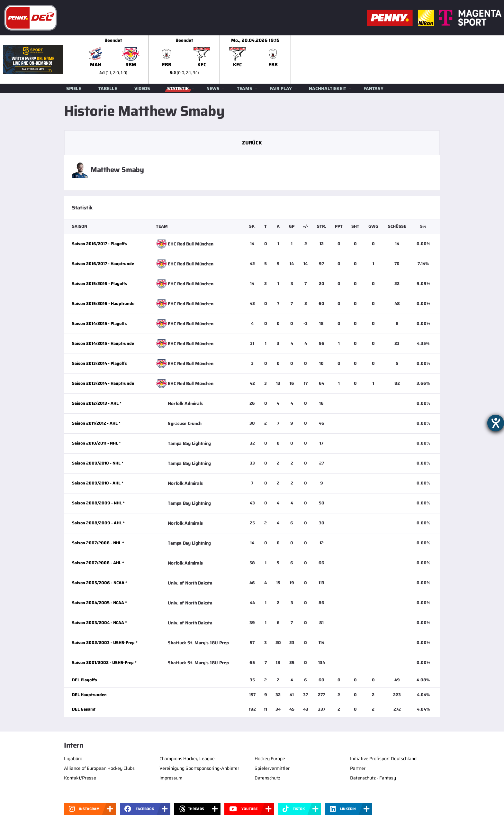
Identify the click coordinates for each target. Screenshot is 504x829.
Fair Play (281, 88)
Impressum (171, 778)
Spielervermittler (272, 768)
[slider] (291, 60)
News (213, 88)
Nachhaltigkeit (328, 88)
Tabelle (108, 88)
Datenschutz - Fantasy (373, 778)
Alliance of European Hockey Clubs (99, 768)
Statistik (178, 88)
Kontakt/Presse (80, 778)
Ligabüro (73, 759)
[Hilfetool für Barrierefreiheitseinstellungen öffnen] (496, 423)
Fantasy (373, 88)
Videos (142, 88)
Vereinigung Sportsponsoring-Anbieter (199, 768)
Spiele (74, 88)
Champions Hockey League (187, 759)
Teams (245, 88)
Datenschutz (267, 778)
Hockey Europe (270, 759)
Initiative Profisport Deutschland (383, 759)
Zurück (252, 143)
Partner (358, 768)
